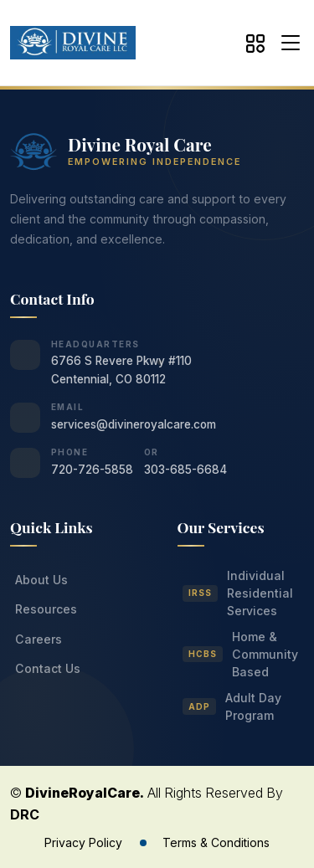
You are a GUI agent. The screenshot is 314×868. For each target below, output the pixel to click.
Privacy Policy (83, 842)
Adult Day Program (232, 706)
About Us (41, 580)
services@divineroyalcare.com (134, 424)
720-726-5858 (92, 470)
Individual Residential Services (238, 593)
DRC (25, 814)
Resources (46, 609)
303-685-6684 (185, 470)
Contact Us (48, 668)
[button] (286, 43)
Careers (39, 639)
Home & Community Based (241, 654)
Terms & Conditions (216, 842)
